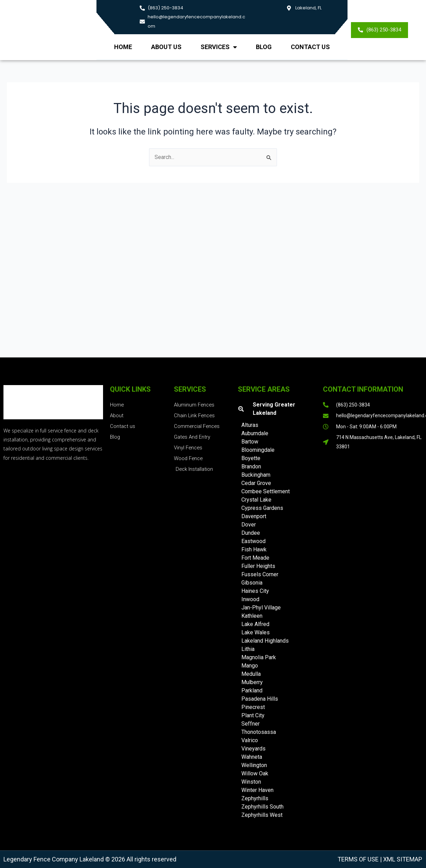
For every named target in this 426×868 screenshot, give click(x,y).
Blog (264, 47)
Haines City (255, 591)
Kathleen (252, 616)
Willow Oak (255, 773)
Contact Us (310, 47)
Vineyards (253, 749)
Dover (249, 525)
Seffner (251, 724)
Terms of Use (358, 859)
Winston (251, 782)
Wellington (254, 765)
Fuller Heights (258, 566)
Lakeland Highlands (265, 641)
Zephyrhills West (262, 815)
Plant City (253, 715)
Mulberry (252, 682)
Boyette (251, 458)
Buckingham (256, 475)
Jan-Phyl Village (261, 608)
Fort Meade (255, 558)
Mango (250, 666)
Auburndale (255, 433)
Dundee (251, 533)
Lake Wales (256, 632)
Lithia (248, 649)
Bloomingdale (258, 450)
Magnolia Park (259, 657)
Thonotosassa (259, 732)
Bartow (250, 442)
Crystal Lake (256, 500)
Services (219, 47)
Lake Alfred (255, 624)
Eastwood (253, 541)
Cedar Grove (256, 483)
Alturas (250, 425)
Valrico (250, 740)
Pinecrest (253, 707)
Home (123, 47)
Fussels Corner (260, 574)
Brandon (251, 466)
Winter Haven (257, 790)
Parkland (252, 690)
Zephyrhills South (262, 807)
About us (166, 47)
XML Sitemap (402, 859)
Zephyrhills (255, 798)
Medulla (251, 674)
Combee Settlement (266, 491)
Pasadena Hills (260, 699)
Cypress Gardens (262, 508)
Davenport (254, 516)
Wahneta (252, 757)
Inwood (250, 599)
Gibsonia (252, 583)
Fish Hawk (254, 549)
